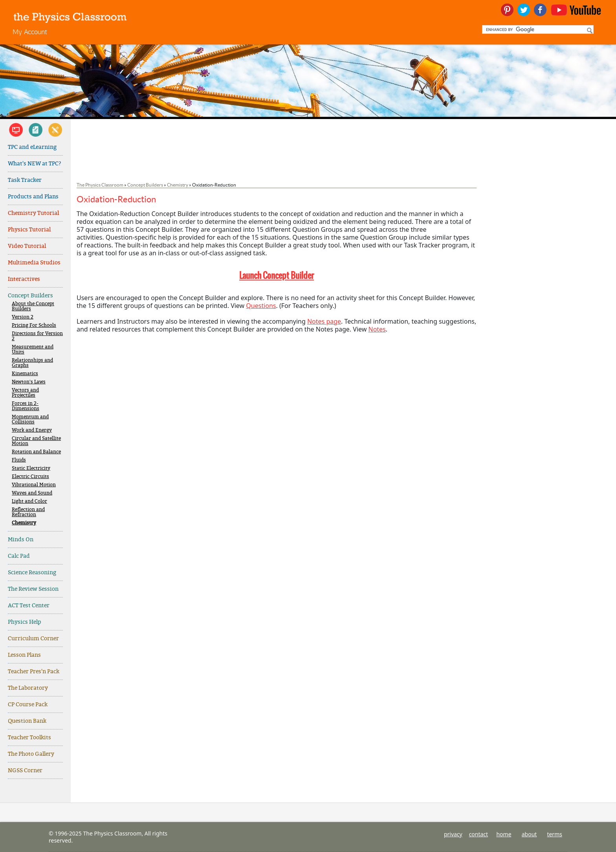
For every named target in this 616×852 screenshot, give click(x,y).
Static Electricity (31, 468)
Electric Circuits (30, 477)
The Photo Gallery (31, 754)
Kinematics (25, 374)
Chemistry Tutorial (33, 213)
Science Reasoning (32, 573)
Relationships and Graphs (32, 363)
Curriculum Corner (33, 639)
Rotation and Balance (36, 452)
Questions (261, 306)
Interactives (24, 279)
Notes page (324, 321)
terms (555, 834)
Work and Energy (32, 430)
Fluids (19, 460)
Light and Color (29, 501)
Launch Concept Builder (277, 275)
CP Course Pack (28, 705)
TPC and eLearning (32, 147)
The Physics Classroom (100, 185)
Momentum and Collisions (30, 420)
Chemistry (24, 523)
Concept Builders (30, 296)
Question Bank (27, 721)
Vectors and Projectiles (25, 393)
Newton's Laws (29, 382)
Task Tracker (25, 180)
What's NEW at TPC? (35, 164)
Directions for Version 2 (37, 336)
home (504, 834)
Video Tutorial (27, 246)
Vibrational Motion (34, 485)
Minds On (21, 540)
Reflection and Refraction (28, 512)
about (529, 834)
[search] (537, 29)
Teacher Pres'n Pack (34, 672)
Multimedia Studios (34, 263)
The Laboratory (28, 688)
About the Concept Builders (33, 306)
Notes (377, 329)
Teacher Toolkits (29, 737)
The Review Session (33, 589)
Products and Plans (33, 197)
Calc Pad (19, 556)
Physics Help (25, 622)
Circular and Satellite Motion (36, 441)
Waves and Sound (32, 493)
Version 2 (23, 317)
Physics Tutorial (29, 230)
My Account (30, 32)
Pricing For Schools (34, 325)
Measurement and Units (33, 350)
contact (479, 834)
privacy (453, 834)
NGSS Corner (25, 770)
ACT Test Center (29, 606)
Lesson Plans (24, 655)
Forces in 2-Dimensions (26, 406)
